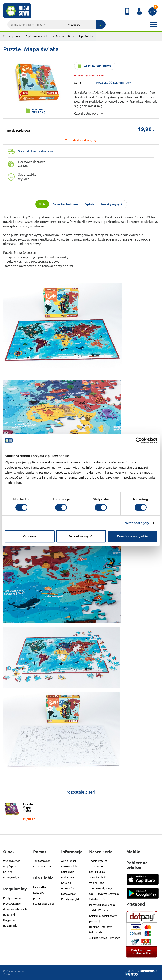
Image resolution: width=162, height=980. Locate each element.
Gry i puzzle (33, 36)
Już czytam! (96, 866)
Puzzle (60, 36)
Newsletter (40, 887)
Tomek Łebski (98, 877)
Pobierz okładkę (38, 111)
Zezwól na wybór (81, 536)
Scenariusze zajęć (44, 903)
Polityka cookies (13, 898)
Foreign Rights (12, 877)
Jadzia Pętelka (98, 861)
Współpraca (11, 866)
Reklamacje (10, 925)
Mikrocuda (96, 932)
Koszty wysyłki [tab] (112, 204)
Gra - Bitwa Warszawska (104, 894)
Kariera (8, 872)
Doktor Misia (69, 866)
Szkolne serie (97, 899)
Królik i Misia (97, 872)
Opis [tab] (42, 204)
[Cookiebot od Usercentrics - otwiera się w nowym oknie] (139, 440)
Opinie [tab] (90, 204)
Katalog (66, 883)
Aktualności (68, 861)
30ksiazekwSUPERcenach (105, 938)
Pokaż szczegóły (136, 523)
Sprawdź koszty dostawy (36, 151)
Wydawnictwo (12, 861)
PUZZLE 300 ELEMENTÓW (113, 82)
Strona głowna (12, 36)
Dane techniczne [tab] (65, 204)
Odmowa (30, 536)
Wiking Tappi (97, 883)
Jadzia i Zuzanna (99, 910)
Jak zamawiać (42, 861)
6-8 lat (48, 36)
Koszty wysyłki (70, 899)
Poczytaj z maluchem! (102, 905)
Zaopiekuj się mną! (101, 888)
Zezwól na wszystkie (132, 536)
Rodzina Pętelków (100, 927)
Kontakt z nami (42, 866)
